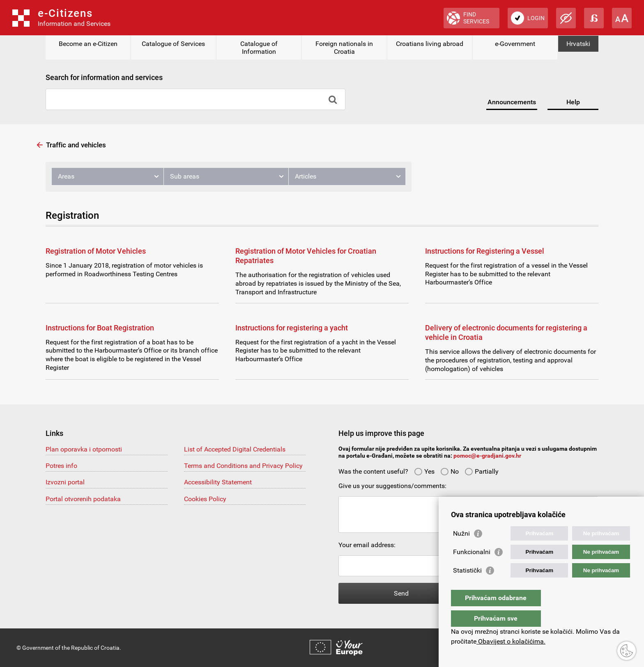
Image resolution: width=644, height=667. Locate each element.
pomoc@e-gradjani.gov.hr (487, 456)
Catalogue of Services (173, 44)
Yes (424, 471)
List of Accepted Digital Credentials (235, 449)
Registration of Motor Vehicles (96, 251)
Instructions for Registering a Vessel (485, 251)
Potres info (61, 466)
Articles (306, 176)
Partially (482, 471)
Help (573, 102)
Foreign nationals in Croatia (344, 48)
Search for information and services (104, 77)
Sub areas (185, 176)
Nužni (461, 550)
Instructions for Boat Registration (100, 328)
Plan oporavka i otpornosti (84, 449)
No (450, 471)
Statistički (467, 587)
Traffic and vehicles (76, 145)
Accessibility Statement (218, 482)
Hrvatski (578, 44)
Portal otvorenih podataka (83, 499)
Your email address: (367, 545)
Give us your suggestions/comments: (392, 486)
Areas (66, 176)
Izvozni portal (65, 482)
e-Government (515, 44)
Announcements (512, 102)
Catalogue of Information (259, 48)
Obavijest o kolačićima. (511, 641)
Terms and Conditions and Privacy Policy (243, 466)
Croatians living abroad (430, 44)
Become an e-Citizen (88, 44)
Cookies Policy (205, 499)
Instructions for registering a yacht (292, 328)
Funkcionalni (472, 568)
